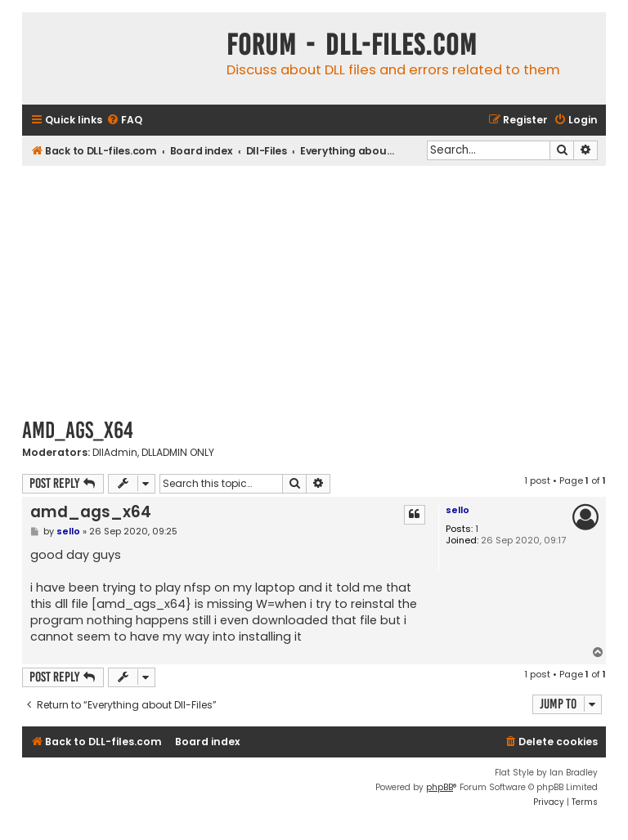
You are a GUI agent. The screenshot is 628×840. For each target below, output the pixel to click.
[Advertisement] (314, 288)
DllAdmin (115, 453)
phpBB (440, 787)
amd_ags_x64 (78, 430)
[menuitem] (124, 121)
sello (458, 510)
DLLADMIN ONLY (178, 453)
